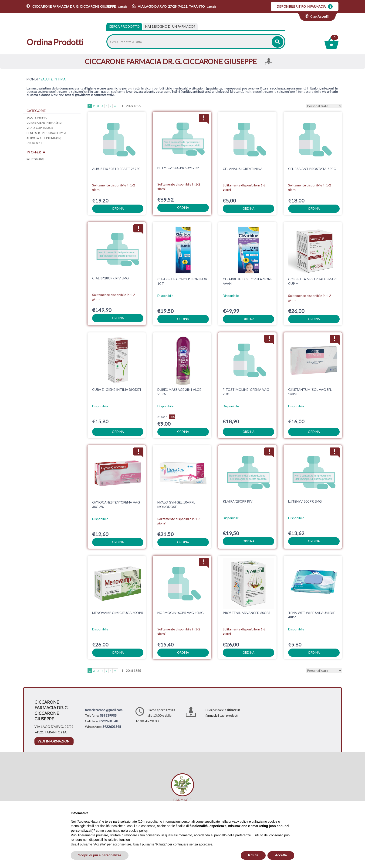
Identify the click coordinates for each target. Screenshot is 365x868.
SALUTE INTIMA (37, 118)
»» (115, 106)
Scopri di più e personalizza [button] (100, 855)
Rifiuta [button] (253, 855)
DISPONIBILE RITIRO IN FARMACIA (301, 7)
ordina (118, 209)
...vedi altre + (34, 143)
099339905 (108, 715)
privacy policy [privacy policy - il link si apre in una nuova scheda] (238, 822)
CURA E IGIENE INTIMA (45, 123)
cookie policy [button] (138, 831)
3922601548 (109, 721)
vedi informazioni (54, 741)
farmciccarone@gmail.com (104, 710)
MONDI (32, 79)
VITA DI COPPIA (40, 128)
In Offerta (35, 159)
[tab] (170, 27)
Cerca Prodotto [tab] (124, 26)
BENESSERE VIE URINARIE (46, 133)
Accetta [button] (281, 855)
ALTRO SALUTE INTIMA (44, 138)
